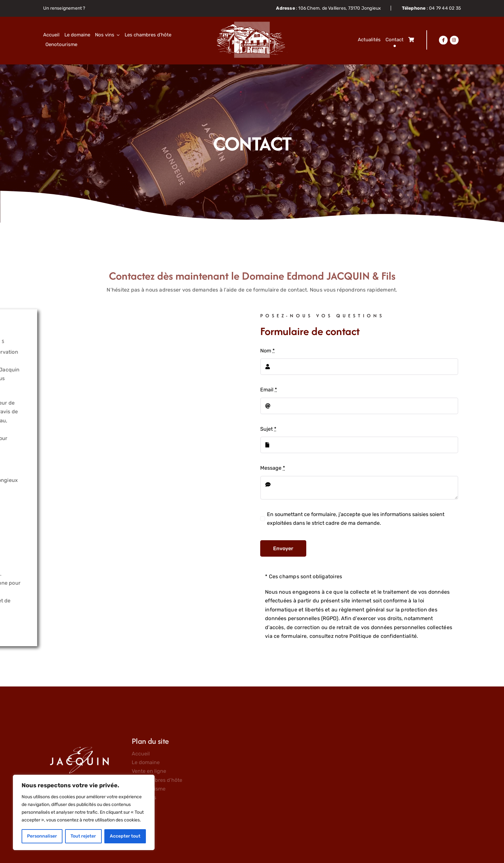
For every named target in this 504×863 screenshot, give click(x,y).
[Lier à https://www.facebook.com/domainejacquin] (443, 40)
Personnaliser (42, 836)
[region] (84, 812)
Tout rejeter (83, 836)
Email (269, 390)
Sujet (268, 429)
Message (273, 468)
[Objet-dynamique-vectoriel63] (252, 24)
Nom (267, 351)
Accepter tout (125, 836)
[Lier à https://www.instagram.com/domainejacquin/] (454, 40)
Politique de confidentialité (383, 636)
